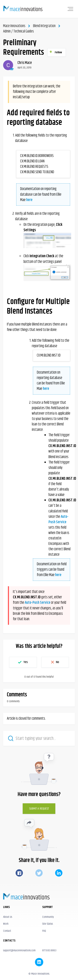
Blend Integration (44, 26)
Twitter (39, 873)
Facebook (19, 873)
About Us (8, 917)
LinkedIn (59, 873)
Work (6, 924)
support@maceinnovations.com (19, 950)
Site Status (48, 924)
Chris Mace (25, 63)
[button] (70, 9)
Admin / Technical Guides (19, 31)
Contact (7, 931)
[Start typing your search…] (39, 738)
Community (48, 917)
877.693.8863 (49, 950)
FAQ (44, 931)
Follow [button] (58, 52)
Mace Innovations (14, 26)
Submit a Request (39, 809)
